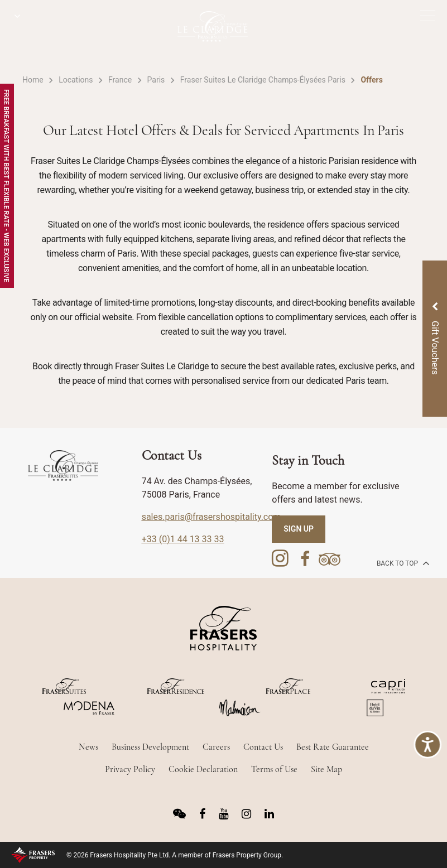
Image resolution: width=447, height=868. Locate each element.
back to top (402, 563)
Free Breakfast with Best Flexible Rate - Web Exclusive (6, 186)
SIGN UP (299, 529)
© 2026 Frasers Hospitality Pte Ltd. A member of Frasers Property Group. (175, 855)
